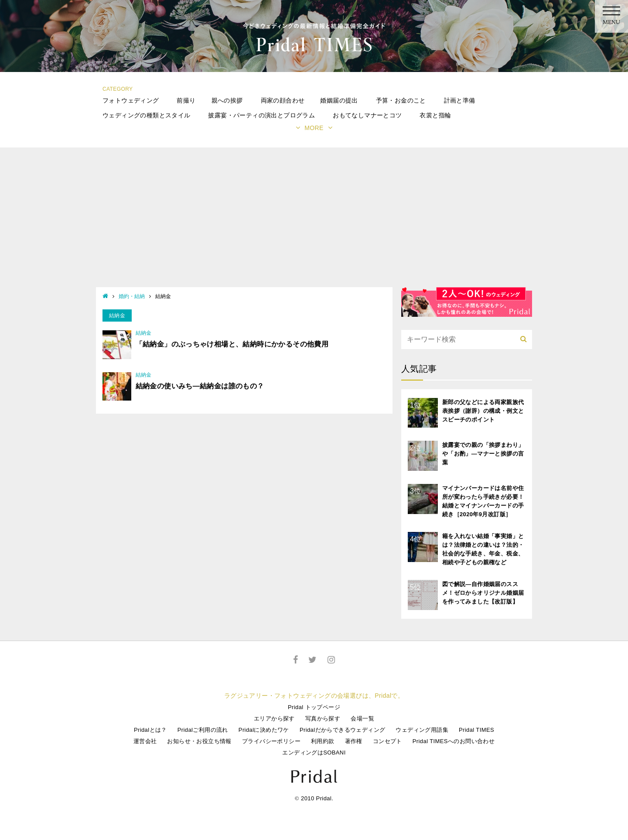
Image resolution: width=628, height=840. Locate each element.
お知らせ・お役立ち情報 (199, 741)
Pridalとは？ (150, 730)
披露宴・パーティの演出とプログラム (261, 115)
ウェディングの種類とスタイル (147, 115)
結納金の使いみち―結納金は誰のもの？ (200, 386)
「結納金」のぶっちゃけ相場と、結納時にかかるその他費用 (232, 344)
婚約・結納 (132, 296)
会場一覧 (362, 718)
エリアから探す (274, 718)
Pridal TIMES (476, 730)
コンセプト (387, 741)
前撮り (186, 100)
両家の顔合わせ (283, 100)
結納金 (144, 333)
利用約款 (323, 741)
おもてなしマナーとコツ (367, 115)
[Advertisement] (314, 222)
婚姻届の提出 (339, 100)
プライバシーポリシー (271, 741)
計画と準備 (460, 100)
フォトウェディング (131, 100)
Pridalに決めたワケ (264, 730)
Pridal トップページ (314, 707)
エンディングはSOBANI (314, 753)
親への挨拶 (227, 100)
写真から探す (323, 718)
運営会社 (145, 741)
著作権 (354, 741)
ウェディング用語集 (422, 730)
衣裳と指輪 (435, 115)
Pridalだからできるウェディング (342, 730)
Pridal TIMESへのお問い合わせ (454, 741)
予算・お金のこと (401, 100)
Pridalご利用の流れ (203, 730)
